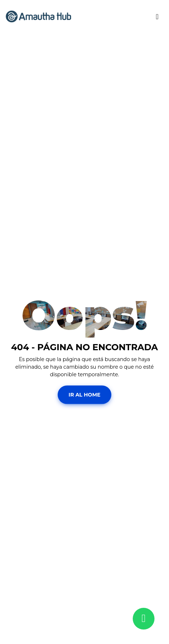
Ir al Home (84, 394)
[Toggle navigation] (157, 17)
